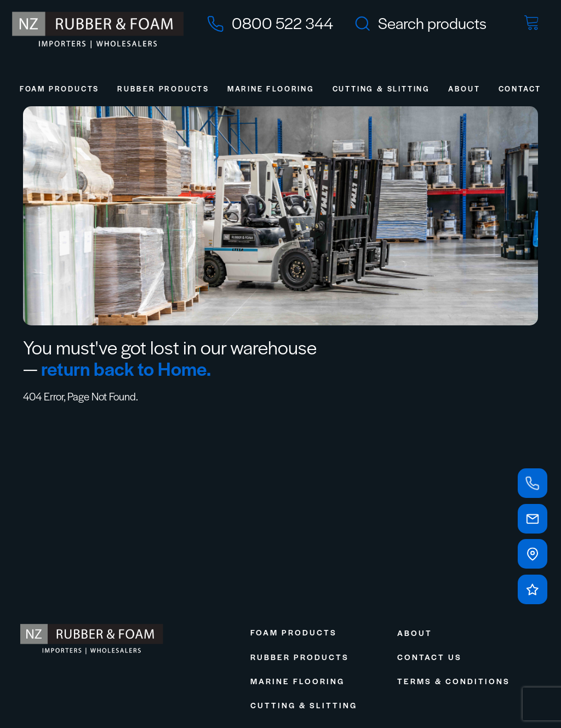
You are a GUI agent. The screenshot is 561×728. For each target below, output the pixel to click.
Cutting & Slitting (381, 88)
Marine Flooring (271, 88)
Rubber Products (163, 88)
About (464, 88)
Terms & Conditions (454, 681)
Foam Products (59, 88)
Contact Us (430, 657)
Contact (520, 88)
